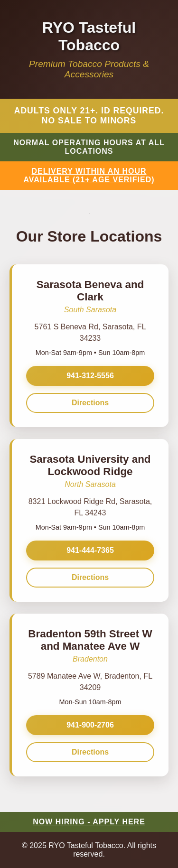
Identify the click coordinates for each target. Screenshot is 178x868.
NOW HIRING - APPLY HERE (89, 822)
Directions (90, 403)
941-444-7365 (90, 550)
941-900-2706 (90, 725)
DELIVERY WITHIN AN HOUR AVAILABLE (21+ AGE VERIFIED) (89, 175)
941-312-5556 (90, 376)
